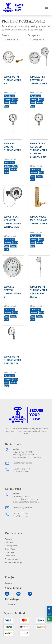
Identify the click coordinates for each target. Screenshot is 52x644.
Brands (5, 35)
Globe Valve (10, 556)
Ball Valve (9, 542)
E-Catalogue (10, 605)
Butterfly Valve (11, 546)
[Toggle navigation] (46, 7)
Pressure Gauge (12, 559)
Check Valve (10, 549)
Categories (34, 35)
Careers (8, 583)
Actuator (9, 539)
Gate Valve (10, 552)
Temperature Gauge (14, 562)
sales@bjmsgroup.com (22, 463)
